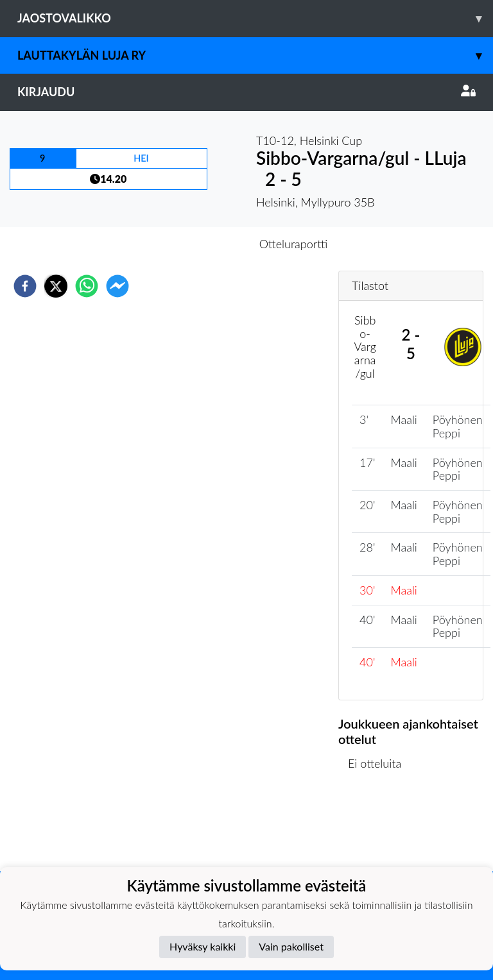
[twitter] (56, 286)
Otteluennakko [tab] (202, 244)
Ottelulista (380, 828)
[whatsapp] (87, 286)
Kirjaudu (246, 92)
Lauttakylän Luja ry (255, 55)
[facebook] (25, 286)
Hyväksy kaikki (203, 946)
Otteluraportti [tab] (294, 244)
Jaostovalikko (255, 18)
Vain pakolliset (291, 946)
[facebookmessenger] (117, 286)
